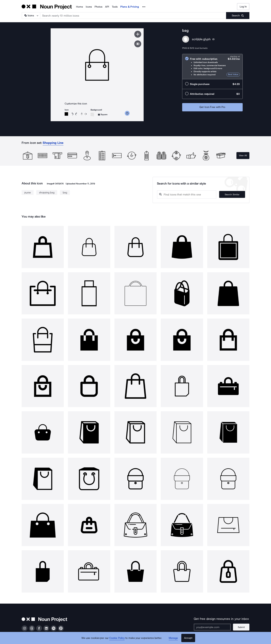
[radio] (212, 67)
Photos (98, 7)
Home (80, 7)
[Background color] (92, 114)
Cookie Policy (117, 638)
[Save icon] (138, 34)
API (107, 7)
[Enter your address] (212, 627)
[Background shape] (103, 115)
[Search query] (187, 194)
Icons (89, 7)
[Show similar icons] (138, 44)
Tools (115, 7)
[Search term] (133, 16)
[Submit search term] (238, 16)
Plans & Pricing (130, 7)
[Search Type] (31, 16)
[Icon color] (66, 114)
